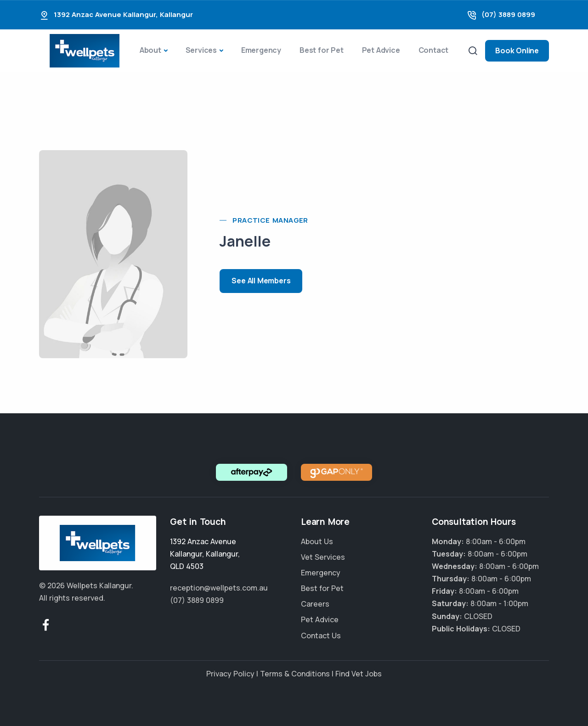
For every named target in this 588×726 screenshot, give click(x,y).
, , (205, 554)
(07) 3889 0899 (508, 14)
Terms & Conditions (295, 674)
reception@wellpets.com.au (219, 588)
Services (201, 50)
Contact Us (321, 636)
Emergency (261, 50)
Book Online (517, 51)
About (150, 50)
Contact (434, 50)
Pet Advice (381, 50)
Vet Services (323, 557)
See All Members (261, 281)
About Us (317, 541)
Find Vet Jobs (359, 674)
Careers (315, 604)
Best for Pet (322, 50)
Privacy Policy (230, 674)
